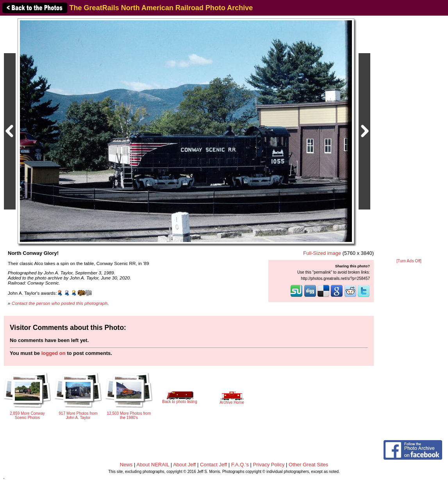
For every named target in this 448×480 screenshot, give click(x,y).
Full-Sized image (322, 253)
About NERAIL (153, 465)
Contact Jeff (213, 465)
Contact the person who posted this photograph (60, 303)
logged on (54, 353)
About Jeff (184, 465)
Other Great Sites (308, 465)
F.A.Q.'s (240, 465)
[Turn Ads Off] (409, 261)
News (126, 465)
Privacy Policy (269, 465)
